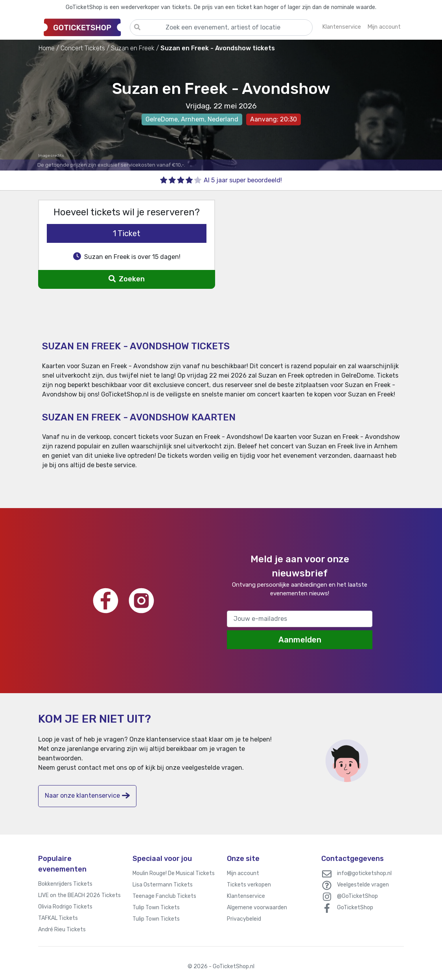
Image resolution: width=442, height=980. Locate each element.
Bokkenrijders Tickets (65, 884)
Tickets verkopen (249, 885)
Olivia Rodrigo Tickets (65, 907)
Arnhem (193, 119)
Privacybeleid (244, 919)
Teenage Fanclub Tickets (164, 896)
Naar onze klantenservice (87, 796)
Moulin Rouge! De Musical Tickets (174, 873)
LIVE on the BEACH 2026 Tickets (79, 895)
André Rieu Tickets (62, 930)
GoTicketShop (355, 908)
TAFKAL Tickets (58, 918)
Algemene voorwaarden (257, 908)
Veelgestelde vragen (363, 885)
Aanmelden (300, 640)
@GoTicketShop (357, 896)
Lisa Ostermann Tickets (163, 885)
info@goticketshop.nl (364, 873)
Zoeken (126, 279)
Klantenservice (246, 896)
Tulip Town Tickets (156, 908)
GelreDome (162, 119)
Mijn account (243, 873)
